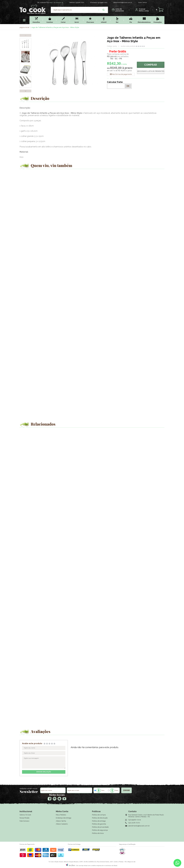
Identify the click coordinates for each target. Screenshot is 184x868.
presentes (120, 10)
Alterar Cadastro (62, 824)
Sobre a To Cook (25, 815)
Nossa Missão (24, 818)
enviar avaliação (44, 772)
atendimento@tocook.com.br (123, 3)
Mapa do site (132, 862)
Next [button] (25, 91)
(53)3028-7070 (80, 3)
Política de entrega (99, 821)
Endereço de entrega (64, 818)
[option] (25, 44)
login (51, 3)
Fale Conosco (24, 821)
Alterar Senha (61, 821)
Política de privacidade (100, 827)
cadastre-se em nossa (28, 789)
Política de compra (99, 815)
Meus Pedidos (61, 815)
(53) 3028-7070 (134, 823)
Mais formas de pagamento (122, 74)
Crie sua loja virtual (82, 866)
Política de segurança (100, 830)
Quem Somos (143, 3)
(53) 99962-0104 (102, 3)
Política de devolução (100, 818)
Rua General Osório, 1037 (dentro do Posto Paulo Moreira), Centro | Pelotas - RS (146, 816)
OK (128, 86)
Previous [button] (25, 35)
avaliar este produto (128, 46)
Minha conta (144, 10)
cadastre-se (59, 3)
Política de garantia (99, 824)
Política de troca (98, 833)
